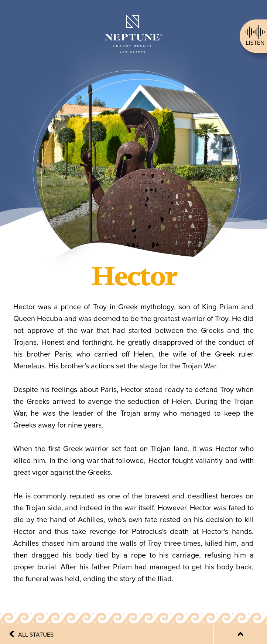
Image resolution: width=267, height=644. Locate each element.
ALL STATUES (36, 635)
